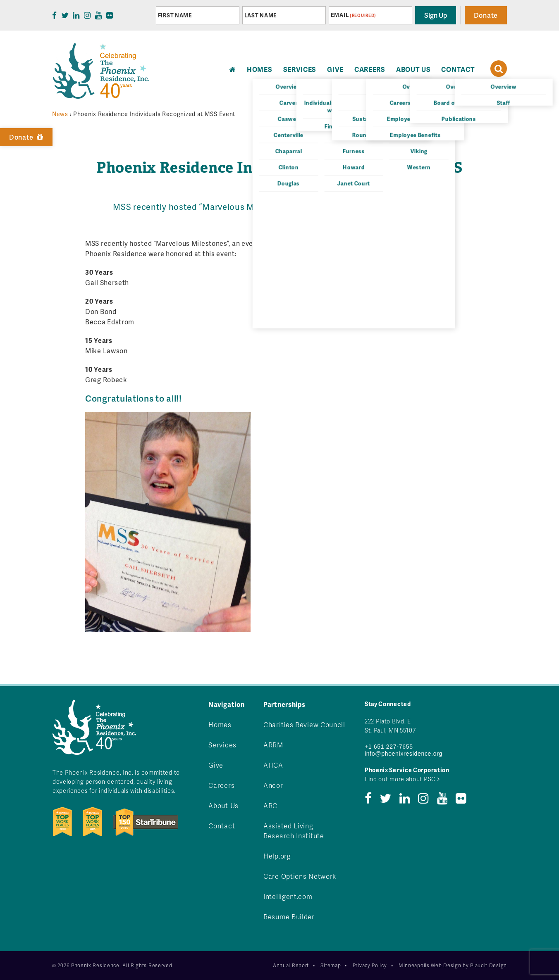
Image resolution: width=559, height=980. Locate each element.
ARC (270, 805)
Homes (220, 724)
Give (335, 69)
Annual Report (291, 965)
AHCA (273, 765)
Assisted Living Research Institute (294, 831)
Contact (458, 69)
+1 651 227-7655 (389, 747)
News (60, 114)
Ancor (273, 785)
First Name (175, 15)
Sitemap (331, 965)
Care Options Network (300, 876)
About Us (413, 69)
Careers (370, 69)
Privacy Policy (370, 965)
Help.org (277, 856)
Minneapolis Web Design (430, 965)
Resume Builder (289, 917)
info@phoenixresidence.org (404, 754)
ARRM (273, 745)
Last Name (261, 15)
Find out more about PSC (402, 779)
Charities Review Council (304, 724)
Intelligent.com (288, 896)
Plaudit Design (489, 965)
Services (300, 69)
